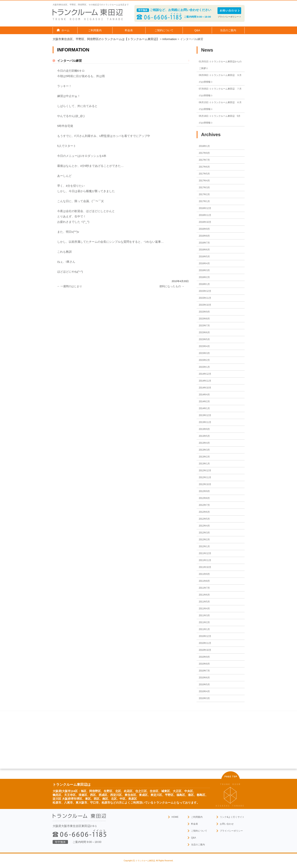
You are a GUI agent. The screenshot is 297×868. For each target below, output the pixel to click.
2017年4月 (204, 181)
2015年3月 (204, 353)
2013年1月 (204, 464)
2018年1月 (204, 146)
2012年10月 (205, 484)
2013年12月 (205, 415)
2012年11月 (205, 477)
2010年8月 (204, 664)
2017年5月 (204, 174)
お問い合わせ (227, 824)
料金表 (129, 30)
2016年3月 (204, 270)
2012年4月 (204, 526)
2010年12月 (205, 636)
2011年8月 (204, 581)
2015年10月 (205, 305)
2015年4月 (204, 346)
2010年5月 (204, 685)
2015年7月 (204, 326)
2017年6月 (204, 167)
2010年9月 (204, 657)
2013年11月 (205, 422)
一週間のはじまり (70, 286)
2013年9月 (204, 429)
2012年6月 (204, 512)
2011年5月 (204, 602)
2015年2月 (204, 360)
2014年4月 (204, 395)
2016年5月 (204, 257)
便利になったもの (172, 286)
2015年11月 (205, 298)
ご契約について (199, 831)
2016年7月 (204, 243)
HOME (175, 817)
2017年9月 (204, 153)
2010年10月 (205, 650)
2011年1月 (204, 629)
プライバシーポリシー (231, 831)
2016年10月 (205, 222)
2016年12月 (205, 208)
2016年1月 (204, 284)
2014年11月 (205, 381)
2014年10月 (205, 388)
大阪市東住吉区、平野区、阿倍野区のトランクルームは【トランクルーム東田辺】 (106, 39)
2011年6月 (204, 595)
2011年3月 (204, 615)
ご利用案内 (197, 817)
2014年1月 (204, 408)
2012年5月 (204, 519)
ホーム (65, 30)
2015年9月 (204, 312)
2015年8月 (204, 319)
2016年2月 (204, 277)
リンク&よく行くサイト (232, 817)
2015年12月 (205, 291)
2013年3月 (204, 450)
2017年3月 (204, 188)
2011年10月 (205, 567)
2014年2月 (204, 402)
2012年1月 (204, 546)
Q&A (197, 30)
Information (170, 39)
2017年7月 (204, 160)
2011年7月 (204, 588)
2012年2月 (204, 540)
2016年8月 (204, 236)
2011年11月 (205, 560)
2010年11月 (205, 643)
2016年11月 (205, 215)
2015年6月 (204, 332)
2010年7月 (204, 671)
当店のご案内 (198, 845)
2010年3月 (204, 698)
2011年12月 (205, 553)
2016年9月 (204, 229)
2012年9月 (204, 491)
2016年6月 (204, 250)
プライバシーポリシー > (229, 17)
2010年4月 (204, 691)
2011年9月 (204, 574)
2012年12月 (205, 471)
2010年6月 (204, 678)
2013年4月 (204, 443)
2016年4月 (204, 263)
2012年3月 (204, 533)
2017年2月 (204, 194)
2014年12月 (205, 374)
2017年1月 (204, 201)
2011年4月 (204, 609)
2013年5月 (204, 436)
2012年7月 (204, 505)
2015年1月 (204, 367)
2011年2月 (204, 622)
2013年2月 (204, 457)
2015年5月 (204, 339)
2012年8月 (204, 498)
